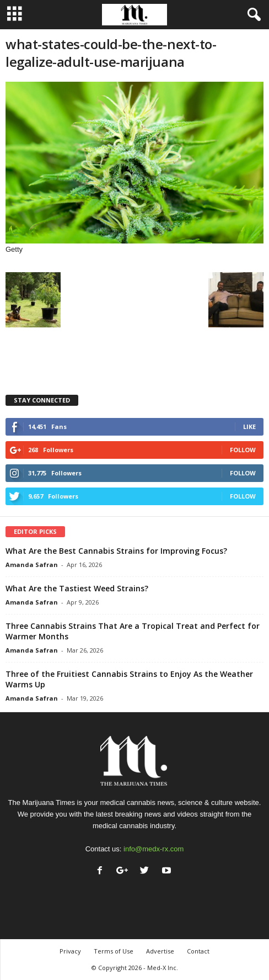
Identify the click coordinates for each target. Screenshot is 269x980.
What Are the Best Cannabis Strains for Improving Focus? (116, 551)
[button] (252, 15)
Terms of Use (114, 951)
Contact (198, 951)
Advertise (160, 951)
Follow (243, 450)
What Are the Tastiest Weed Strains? (77, 588)
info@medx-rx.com (154, 849)
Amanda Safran (32, 565)
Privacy (70, 951)
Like (249, 427)
